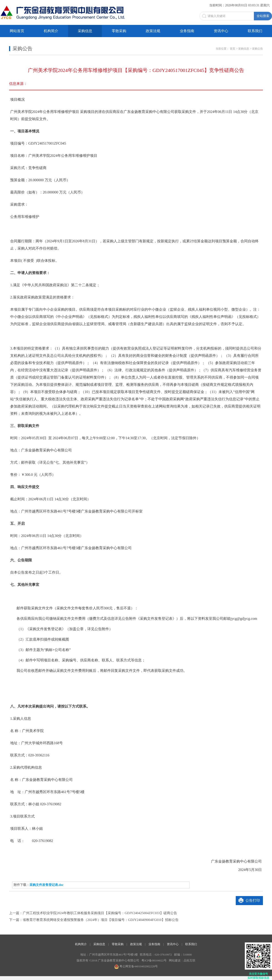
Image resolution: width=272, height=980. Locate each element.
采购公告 (257, 49)
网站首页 (17, 31)
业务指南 (187, 31)
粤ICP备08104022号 (154, 960)
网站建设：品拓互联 (182, 960)
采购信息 (85, 31)
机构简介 (51, 31)
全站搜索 (263, 16)
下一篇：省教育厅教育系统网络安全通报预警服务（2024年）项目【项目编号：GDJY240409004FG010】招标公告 (94, 920)
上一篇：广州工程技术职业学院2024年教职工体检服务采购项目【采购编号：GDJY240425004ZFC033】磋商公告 (93, 913)
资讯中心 (221, 31)
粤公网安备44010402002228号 (136, 966)
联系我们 (255, 31)
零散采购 (119, 31)
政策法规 (153, 31)
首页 (233, 49)
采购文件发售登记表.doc (47, 885)
